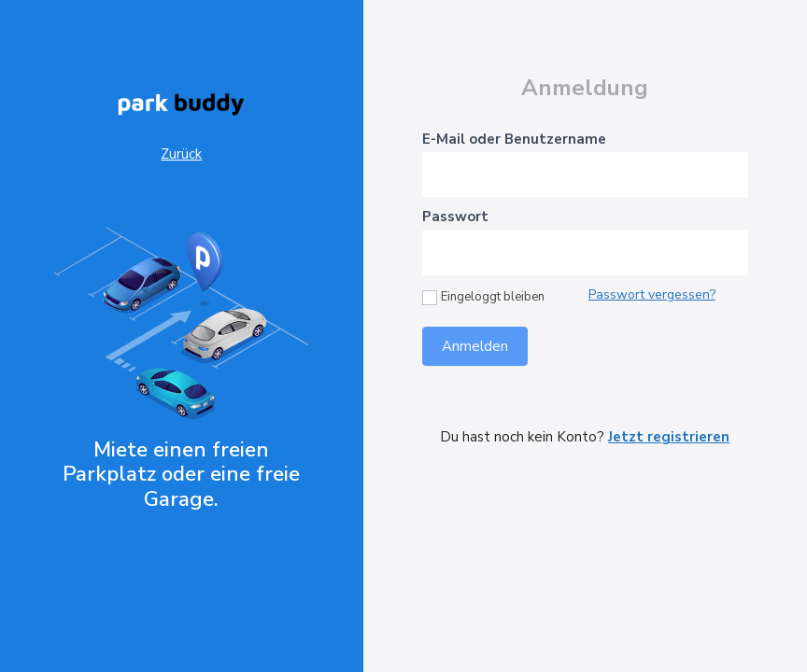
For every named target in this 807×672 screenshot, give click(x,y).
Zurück (181, 154)
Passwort (455, 217)
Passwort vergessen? (652, 294)
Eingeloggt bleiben (483, 297)
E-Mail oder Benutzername (514, 139)
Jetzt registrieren (669, 437)
